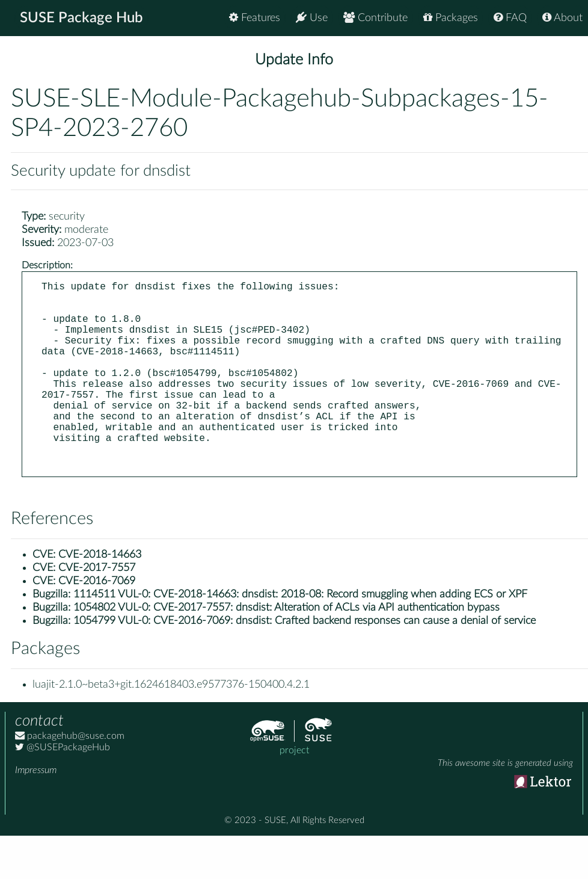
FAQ (510, 18)
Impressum (36, 813)
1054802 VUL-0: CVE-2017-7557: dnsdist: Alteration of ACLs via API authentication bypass (286, 651)
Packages (451, 18)
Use (312, 18)
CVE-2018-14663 (100, 598)
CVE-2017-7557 (97, 611)
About (562, 18)
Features (255, 18)
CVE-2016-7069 (97, 625)
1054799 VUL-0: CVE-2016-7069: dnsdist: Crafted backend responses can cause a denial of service (305, 664)
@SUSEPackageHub (63, 791)
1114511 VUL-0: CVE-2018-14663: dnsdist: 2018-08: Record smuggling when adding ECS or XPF (300, 638)
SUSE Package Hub (81, 18)
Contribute (375, 18)
